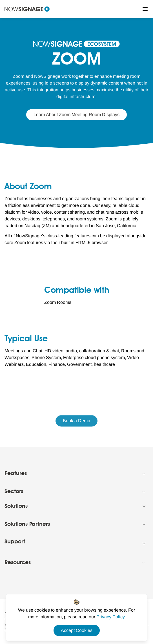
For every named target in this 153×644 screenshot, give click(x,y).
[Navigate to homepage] (27, 9)
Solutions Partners (27, 525)
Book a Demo (76, 421)
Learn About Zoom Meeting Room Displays (76, 115)
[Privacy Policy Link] (111, 617)
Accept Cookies (77, 630)
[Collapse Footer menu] (144, 474)
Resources (18, 563)
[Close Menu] (145, 9)
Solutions (16, 506)
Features (16, 474)
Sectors (14, 492)
